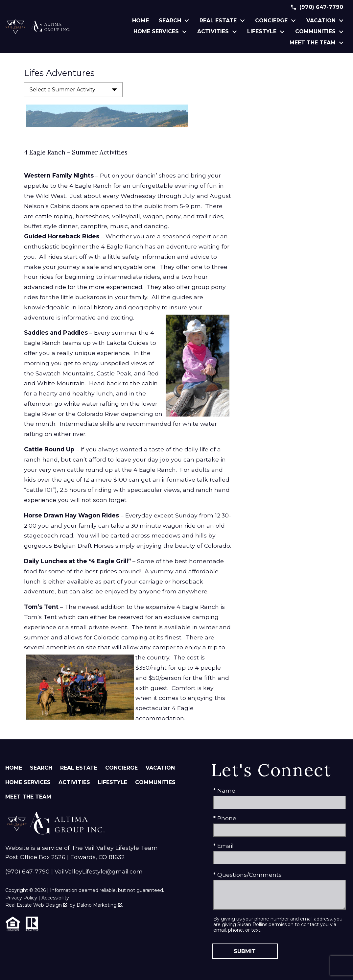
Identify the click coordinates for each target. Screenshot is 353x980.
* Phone (225, 818)
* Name (224, 790)
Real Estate (79, 768)
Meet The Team (28, 797)
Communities (155, 782)
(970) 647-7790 (27, 871)
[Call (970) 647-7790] (317, 7)
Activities (74, 782)
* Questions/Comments (247, 875)
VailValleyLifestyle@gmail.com (99, 871)
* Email (224, 846)
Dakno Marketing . (100, 905)
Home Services (28, 782)
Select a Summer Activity (62, 90)
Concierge (121, 768)
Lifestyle (113, 782)
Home (141, 21)
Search (41, 768)
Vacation (160, 768)
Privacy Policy (21, 898)
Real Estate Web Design (36, 905)
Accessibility (55, 898)
